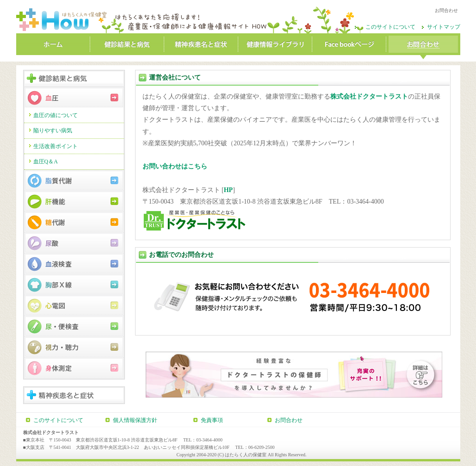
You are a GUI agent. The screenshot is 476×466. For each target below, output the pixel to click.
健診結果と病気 (127, 46)
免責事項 (212, 420)
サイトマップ (444, 27)
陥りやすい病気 (53, 130)
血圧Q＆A (46, 162)
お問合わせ (423, 46)
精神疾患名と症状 (201, 46)
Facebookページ (349, 46)
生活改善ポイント (56, 146)
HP (228, 190)
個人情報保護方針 (135, 420)
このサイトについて (390, 27)
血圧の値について (56, 115)
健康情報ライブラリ (275, 46)
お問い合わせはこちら (175, 166)
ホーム (53, 46)
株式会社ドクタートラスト (369, 96)
